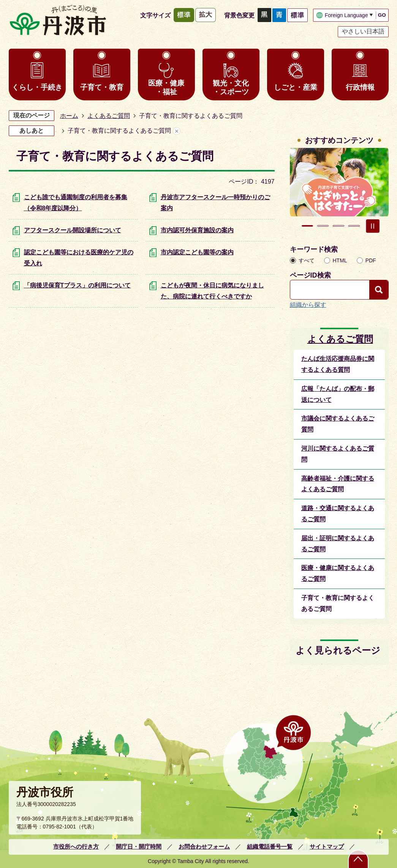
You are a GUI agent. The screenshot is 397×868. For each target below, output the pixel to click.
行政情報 (360, 87)
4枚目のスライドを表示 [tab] (354, 226)
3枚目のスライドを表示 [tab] (338, 226)
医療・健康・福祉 (166, 87)
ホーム (69, 116)
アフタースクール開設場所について (73, 230)
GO (382, 15)
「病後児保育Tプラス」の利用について (78, 285)
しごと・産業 (296, 87)
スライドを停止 (373, 226)
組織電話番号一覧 (270, 847)
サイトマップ (327, 847)
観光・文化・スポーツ (231, 87)
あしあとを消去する (177, 131)
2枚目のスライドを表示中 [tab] (323, 226)
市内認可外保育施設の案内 (197, 230)
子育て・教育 (102, 87)
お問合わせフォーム (204, 847)
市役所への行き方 (76, 847)
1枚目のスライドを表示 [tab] (307, 226)
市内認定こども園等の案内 (197, 252)
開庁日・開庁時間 (139, 847)
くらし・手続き (37, 87)
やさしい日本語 (363, 31)
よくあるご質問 (109, 116)
